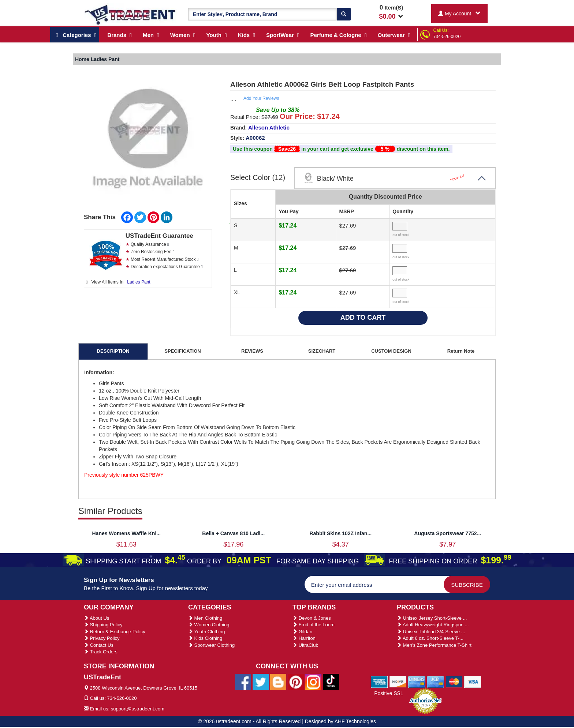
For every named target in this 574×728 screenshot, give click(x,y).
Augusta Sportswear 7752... (448, 533)
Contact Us (99, 645)
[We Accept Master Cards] (454, 681)
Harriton (304, 638)
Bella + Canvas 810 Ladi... (233, 533)
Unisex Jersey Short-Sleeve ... (432, 618)
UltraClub (305, 645)
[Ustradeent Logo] (131, 14)
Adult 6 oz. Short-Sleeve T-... (430, 638)
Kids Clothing (205, 638)
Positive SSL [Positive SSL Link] (389, 693)
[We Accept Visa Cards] (473, 681)
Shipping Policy (103, 625)
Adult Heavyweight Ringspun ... (433, 625)
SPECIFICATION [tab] (182, 351)
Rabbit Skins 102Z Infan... (340, 533)
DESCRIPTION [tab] (113, 351)
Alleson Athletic (269, 127)
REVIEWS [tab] (252, 351)
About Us (96, 618)
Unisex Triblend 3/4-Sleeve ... (431, 632)
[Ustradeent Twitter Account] (261, 682)
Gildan (302, 632)
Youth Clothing (206, 632)
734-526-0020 (447, 37)
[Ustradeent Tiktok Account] (331, 682)
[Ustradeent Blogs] (278, 682)
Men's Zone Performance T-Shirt (434, 645)
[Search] (344, 14)
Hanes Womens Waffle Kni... (126, 533)
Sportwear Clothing (211, 645)
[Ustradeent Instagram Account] (313, 682)
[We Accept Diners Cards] (417, 681)
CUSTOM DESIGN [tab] (391, 351)
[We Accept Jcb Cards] (435, 681)
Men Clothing (205, 618)
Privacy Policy (102, 638)
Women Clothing (209, 625)
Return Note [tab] (461, 351)
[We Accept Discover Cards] (398, 681)
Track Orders (101, 652)
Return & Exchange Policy (115, 632)
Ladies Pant (139, 282)
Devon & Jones (312, 618)
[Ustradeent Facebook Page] (243, 682)
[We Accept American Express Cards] (379, 681)
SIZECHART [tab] (322, 351)
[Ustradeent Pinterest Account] (296, 682)
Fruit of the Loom (314, 625)
